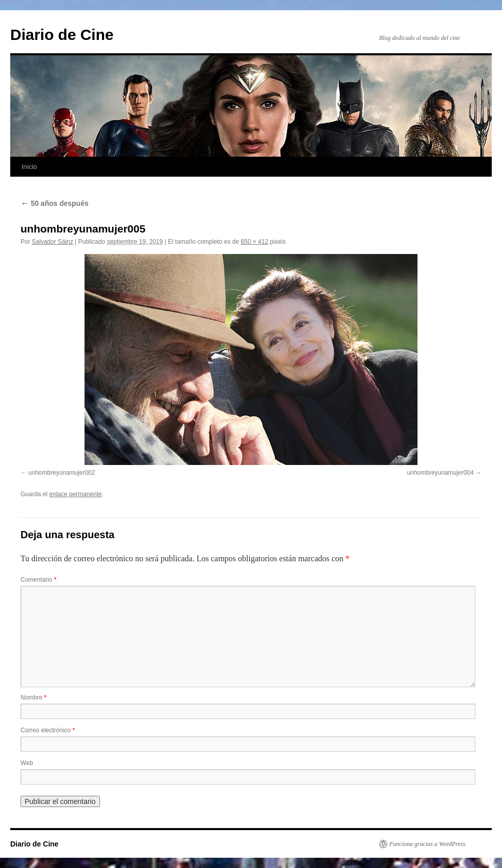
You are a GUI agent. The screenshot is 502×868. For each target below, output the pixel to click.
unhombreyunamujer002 (61, 473)
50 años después (55, 203)
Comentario (38, 580)
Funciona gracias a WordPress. (428, 844)
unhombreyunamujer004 (441, 473)
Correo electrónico (48, 730)
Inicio (29, 167)
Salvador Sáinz (53, 242)
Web (27, 763)
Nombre (34, 697)
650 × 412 (255, 242)
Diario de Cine (62, 35)
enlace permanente (76, 494)
